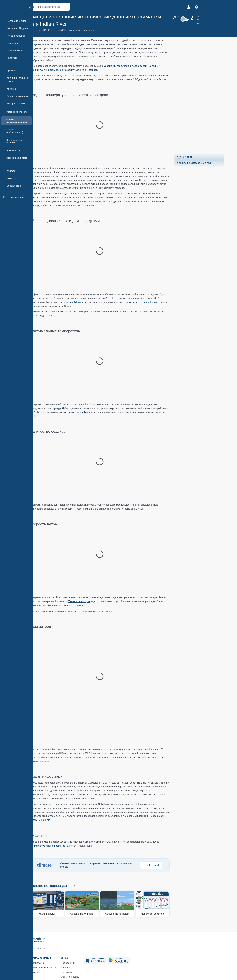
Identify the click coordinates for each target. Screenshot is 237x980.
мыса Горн (108, 753)
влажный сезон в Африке (53, 198)
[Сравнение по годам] (125, 904)
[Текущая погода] (165, 23)
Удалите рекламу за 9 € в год (207, 160)
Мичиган (43, 30)
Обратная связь (78, 976)
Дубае (74, 408)
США (52, 30)
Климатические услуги (51, 966)
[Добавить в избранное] (123, 24)
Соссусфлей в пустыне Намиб (149, 302)
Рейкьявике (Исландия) (82, 302)
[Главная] (13, 7)
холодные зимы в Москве (86, 412)
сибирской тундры (78, 70)
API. (57, 820)
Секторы (43, 971)
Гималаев (100, 70)
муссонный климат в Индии (147, 194)
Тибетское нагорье (88, 601)
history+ (172, 76)
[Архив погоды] (55, 904)
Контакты (75, 971)
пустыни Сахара (57, 70)
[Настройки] (173, 7)
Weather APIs (45, 960)
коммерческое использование (56, 846)
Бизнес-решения (48, 955)
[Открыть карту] (75, 7)
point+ (169, 816)
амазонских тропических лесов (129, 66)
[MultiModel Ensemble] (161, 904)
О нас (73, 955)
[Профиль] (165, 7)
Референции (76, 960)
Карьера (74, 966)
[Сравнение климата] (90, 904)
